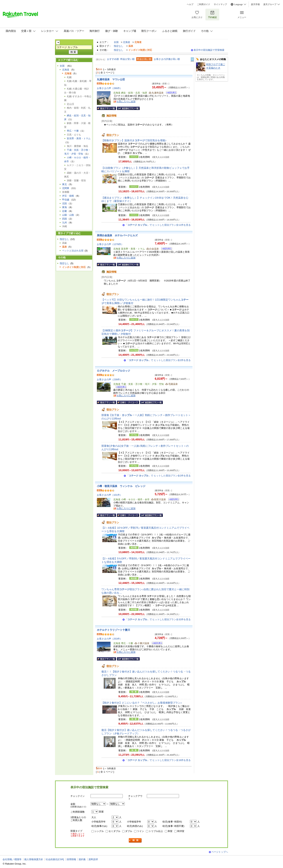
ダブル (129, 831)
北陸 (64, 203)
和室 (170, 831)
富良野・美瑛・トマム (79, 138)
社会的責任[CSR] (55, 859)
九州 (64, 223)
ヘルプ (190, 4)
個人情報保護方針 (34, 859)
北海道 (126, 42)
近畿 (64, 211)
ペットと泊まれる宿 (73, 251)
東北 (64, 184)
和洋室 (181, 831)
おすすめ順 (113, 59)
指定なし (119, 46)
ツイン (140, 831)
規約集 (82, 859)
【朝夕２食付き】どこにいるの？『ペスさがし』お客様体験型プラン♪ (142, 703)
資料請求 (93, 859)
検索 (135, 840)
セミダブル (114, 831)
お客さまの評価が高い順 (167, 59)
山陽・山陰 (68, 215)
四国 (64, 219)
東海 (64, 207)
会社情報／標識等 (12, 859)
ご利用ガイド (204, 4)
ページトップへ (220, 852)
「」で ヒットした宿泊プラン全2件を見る (159, 360)
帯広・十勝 (73, 131)
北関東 (66, 188)
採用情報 (71, 859)
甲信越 (66, 200)
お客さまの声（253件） (110, 639)
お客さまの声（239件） (110, 379)
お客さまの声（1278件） (110, 244)
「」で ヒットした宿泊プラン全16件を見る (158, 760)
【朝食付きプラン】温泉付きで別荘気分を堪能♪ (134, 140)
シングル (99, 831)
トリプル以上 (156, 831)
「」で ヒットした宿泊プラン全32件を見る (158, 619)
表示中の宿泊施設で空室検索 (209, 50)
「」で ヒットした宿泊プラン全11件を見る (158, 225)
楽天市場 (255, 4)
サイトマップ (220, 4)
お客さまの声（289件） (110, 88)
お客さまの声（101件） (110, 495)
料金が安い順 (127, 59)
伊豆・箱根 (68, 196)
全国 (116, 42)
